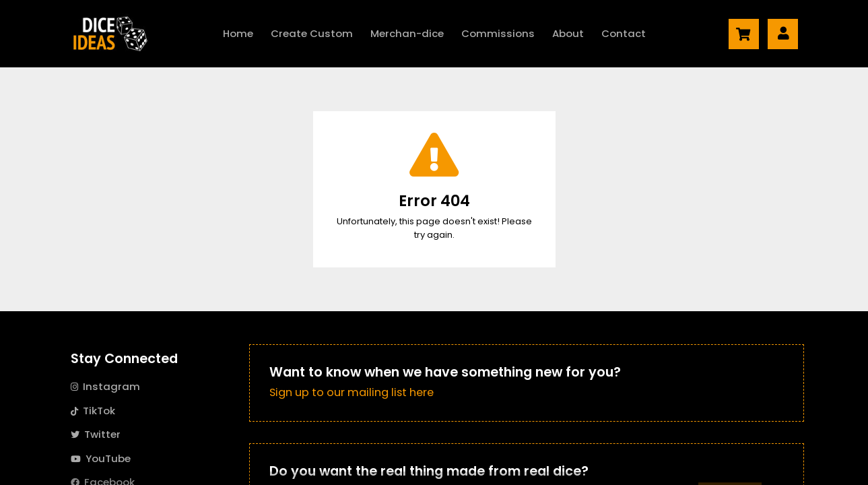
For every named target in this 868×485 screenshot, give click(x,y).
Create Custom (312, 33)
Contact (624, 33)
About (568, 33)
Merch (407, 34)
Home (238, 33)
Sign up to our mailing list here (352, 392)
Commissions (498, 33)
